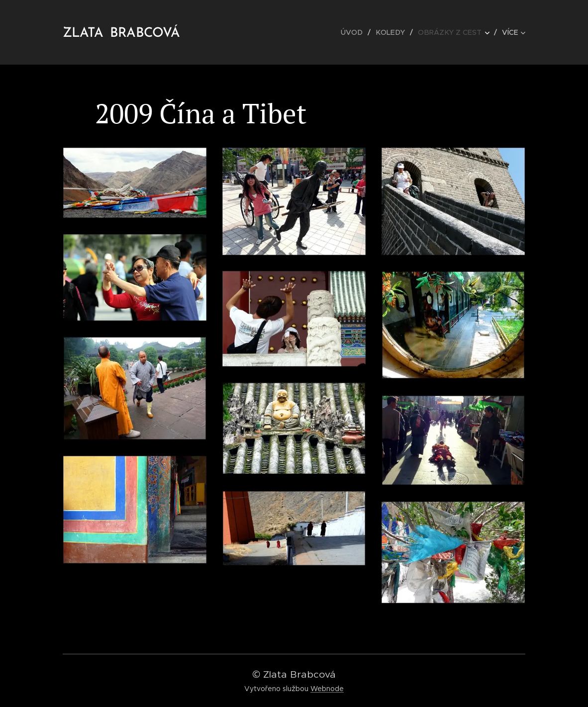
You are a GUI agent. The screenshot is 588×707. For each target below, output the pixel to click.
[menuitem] (358, 32)
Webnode (327, 689)
